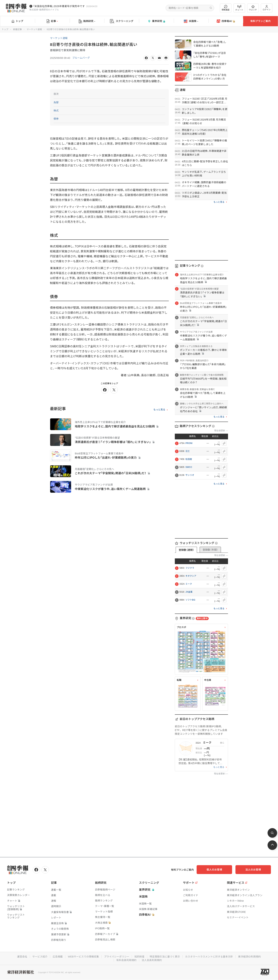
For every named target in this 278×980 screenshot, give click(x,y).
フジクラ (190, 568)
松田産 (189, 459)
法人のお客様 (255, 870)
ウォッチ (253, 8)
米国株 (191, 21)
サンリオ (190, 475)
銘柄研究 (87, 21)
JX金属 (189, 592)
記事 (52, 21)
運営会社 (22, 957)
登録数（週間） (186, 550)
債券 (56, 119)
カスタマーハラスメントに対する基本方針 (209, 957)
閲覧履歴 (226, 8)
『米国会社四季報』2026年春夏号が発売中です (59, 6)
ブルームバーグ (81, 58)
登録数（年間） (210, 550)
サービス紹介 (40, 957)
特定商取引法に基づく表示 (165, 957)
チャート (239, 8)
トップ (17, 21)
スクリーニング (122, 21)
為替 (56, 102)
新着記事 (17, 29)
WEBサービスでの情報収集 (83, 957)
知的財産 (139, 957)
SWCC (189, 467)
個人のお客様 (219, 870)
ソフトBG (190, 600)
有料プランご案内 (260, 21)
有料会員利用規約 (126, 960)
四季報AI (226, 21)
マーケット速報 (34, 29)
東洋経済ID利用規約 (250, 957)
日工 (188, 451)
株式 (56, 111)
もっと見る (159, 410)
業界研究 (156, 21)
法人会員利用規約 (152, 960)
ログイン (267, 8)
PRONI (189, 443)
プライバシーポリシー (117, 957)
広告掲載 (57, 957)
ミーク (189, 584)
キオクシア (191, 576)
